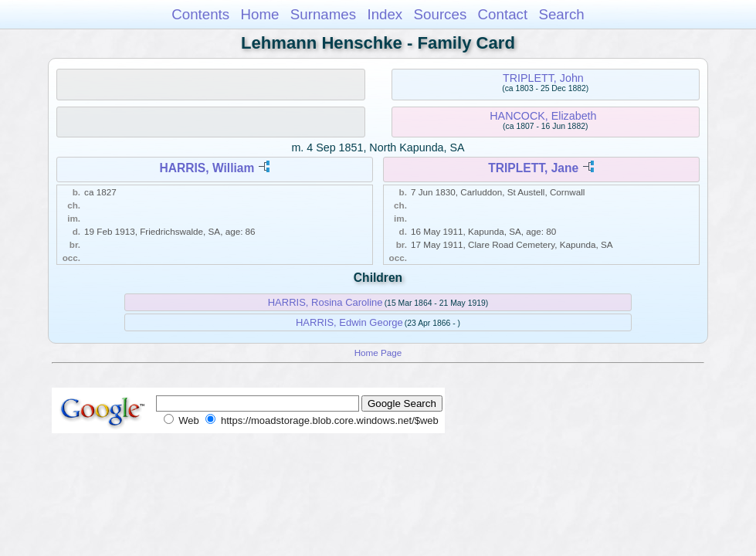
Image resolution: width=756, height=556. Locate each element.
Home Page (378, 353)
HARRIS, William (207, 168)
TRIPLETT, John (543, 78)
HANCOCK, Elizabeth (543, 116)
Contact (503, 14)
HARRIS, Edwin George (349, 322)
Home (259, 14)
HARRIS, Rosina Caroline (325, 302)
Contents (200, 14)
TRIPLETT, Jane (533, 168)
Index (385, 14)
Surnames (323, 14)
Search (561, 14)
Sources (441, 14)
